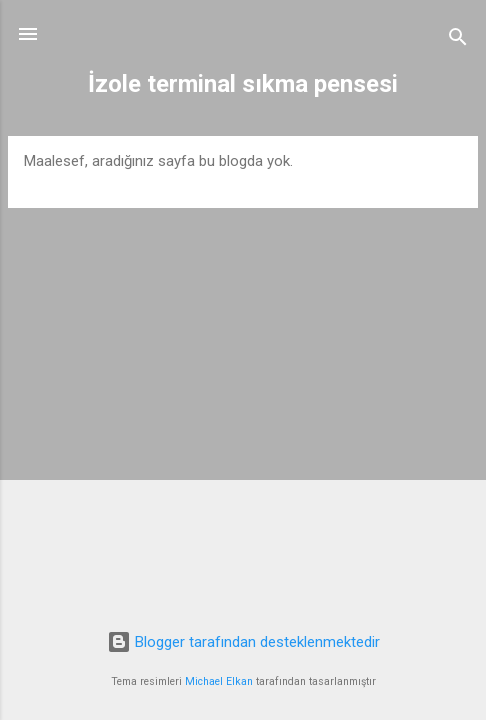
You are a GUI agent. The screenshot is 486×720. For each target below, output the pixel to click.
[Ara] (458, 40)
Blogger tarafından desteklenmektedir (243, 642)
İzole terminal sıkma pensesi (243, 84)
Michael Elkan (219, 681)
